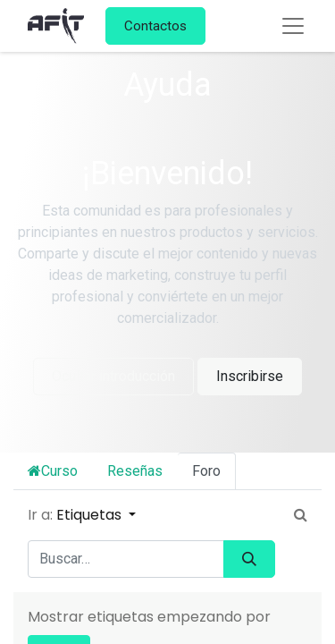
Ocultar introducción (113, 376)
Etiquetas (91, 515)
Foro (206, 471)
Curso (53, 471)
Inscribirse (250, 376)
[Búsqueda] (249, 559)
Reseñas (135, 471)
